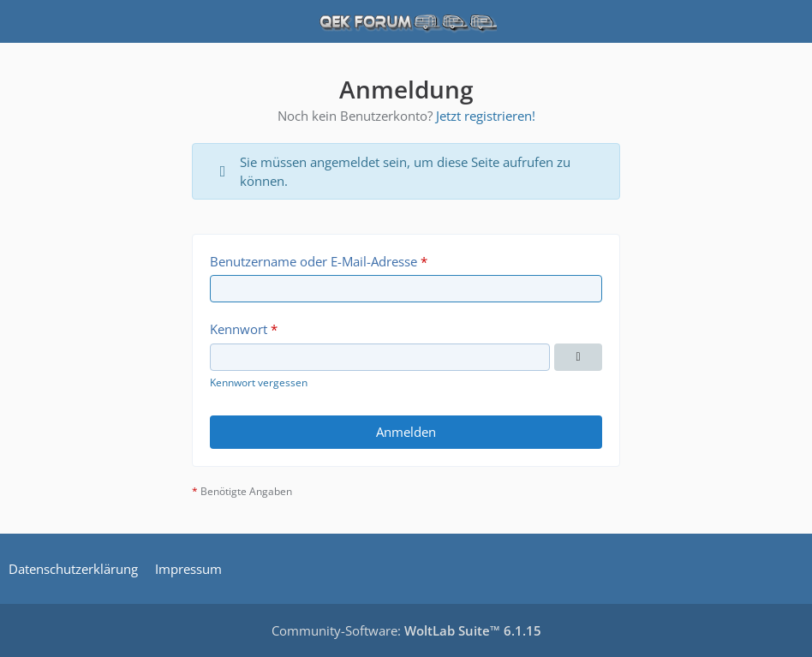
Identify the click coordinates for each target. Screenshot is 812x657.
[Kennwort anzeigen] (578, 357)
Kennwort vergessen (259, 382)
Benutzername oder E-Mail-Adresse (313, 261)
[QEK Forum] (406, 21)
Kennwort (239, 329)
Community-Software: (406, 630)
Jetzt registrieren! (486, 116)
